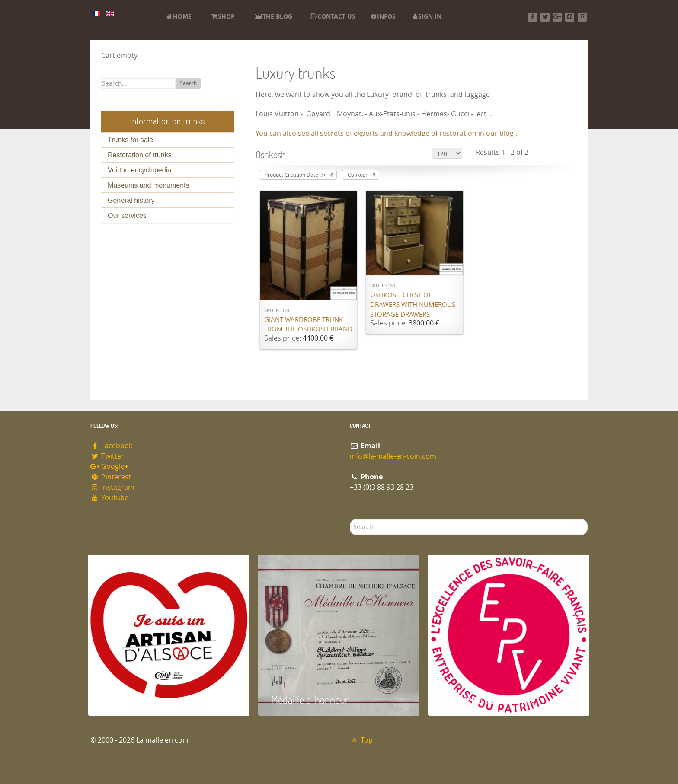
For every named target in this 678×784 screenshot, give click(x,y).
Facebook (111, 446)
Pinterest (111, 477)
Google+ (109, 467)
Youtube (109, 498)
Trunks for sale (130, 140)
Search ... (350, 519)
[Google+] (558, 17)
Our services (127, 215)
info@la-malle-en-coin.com (393, 456)
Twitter (107, 456)
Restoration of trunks (140, 155)
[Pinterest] (570, 17)
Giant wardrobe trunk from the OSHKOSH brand (308, 325)
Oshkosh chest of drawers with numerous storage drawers (413, 305)
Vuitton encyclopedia (139, 170)
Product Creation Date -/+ (295, 175)
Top (361, 740)
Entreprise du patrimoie (488, 700)
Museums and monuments (149, 185)
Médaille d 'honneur (310, 700)
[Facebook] (532, 17)
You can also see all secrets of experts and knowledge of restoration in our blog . (386, 133)
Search (188, 83)
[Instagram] (582, 17)
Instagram (112, 487)
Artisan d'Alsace (132, 700)
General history (131, 200)
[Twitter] (545, 17)
